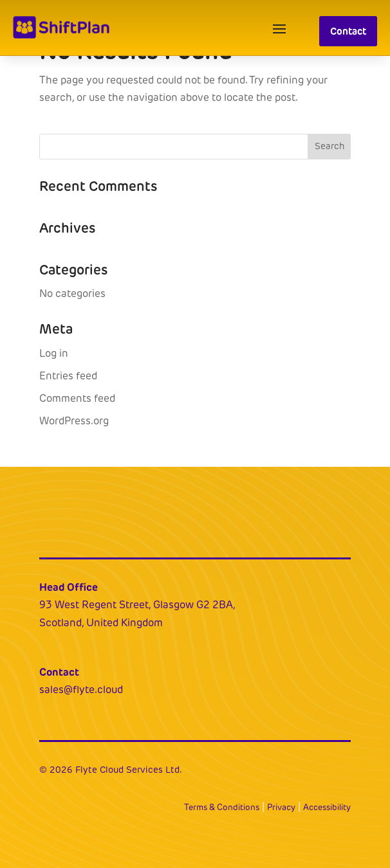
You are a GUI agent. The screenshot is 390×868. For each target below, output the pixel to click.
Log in (54, 353)
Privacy (281, 807)
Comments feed (77, 398)
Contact (348, 31)
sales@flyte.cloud (81, 690)
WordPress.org (74, 421)
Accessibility (327, 807)
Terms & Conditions (222, 807)
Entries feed (68, 376)
